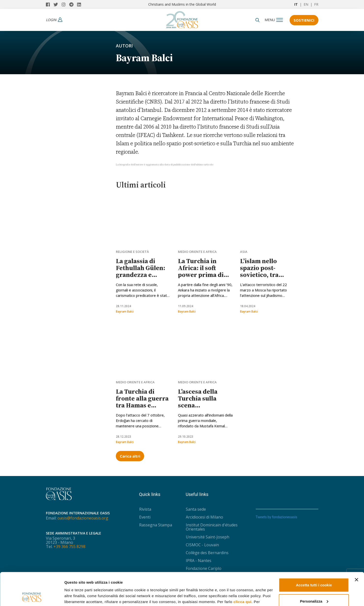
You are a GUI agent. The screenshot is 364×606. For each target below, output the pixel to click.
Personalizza (314, 570)
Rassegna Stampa (156, 525)
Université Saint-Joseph (208, 537)
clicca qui (242, 571)
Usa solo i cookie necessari (314, 586)
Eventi (145, 517)
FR (316, 4)
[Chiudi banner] (356, 549)
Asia (244, 252)
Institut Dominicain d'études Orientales (212, 527)
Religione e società (132, 252)
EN (306, 4)
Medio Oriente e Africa (197, 252)
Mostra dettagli (78, 596)
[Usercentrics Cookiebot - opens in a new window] (32, 596)
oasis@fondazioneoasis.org (83, 518)
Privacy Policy (141, 583)
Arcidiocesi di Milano (204, 517)
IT (296, 4)
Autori (124, 46)
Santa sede (196, 509)
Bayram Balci (125, 311)
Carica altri (130, 456)
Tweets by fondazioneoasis (277, 517)
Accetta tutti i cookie (314, 554)
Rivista (145, 509)
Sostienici (304, 20)
